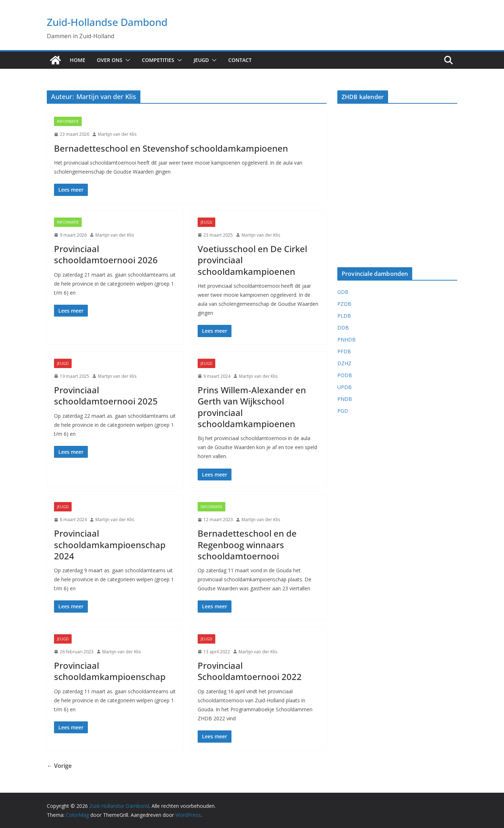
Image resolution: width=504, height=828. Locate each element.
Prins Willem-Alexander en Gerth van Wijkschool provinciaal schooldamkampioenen (252, 407)
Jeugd (201, 60)
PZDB (344, 304)
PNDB (345, 399)
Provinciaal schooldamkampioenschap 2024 (110, 544)
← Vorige (59, 766)
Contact (240, 60)
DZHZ (344, 363)
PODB (345, 375)
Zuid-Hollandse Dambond (107, 22)
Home (78, 60)
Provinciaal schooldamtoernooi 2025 (106, 395)
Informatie (68, 121)
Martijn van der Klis (117, 134)
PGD (343, 411)
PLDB (344, 316)
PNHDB (346, 339)
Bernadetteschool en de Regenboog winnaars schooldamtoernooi (247, 544)
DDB (343, 328)
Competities (158, 60)
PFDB (344, 351)
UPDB (345, 387)
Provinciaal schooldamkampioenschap (110, 671)
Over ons (110, 60)
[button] (126, 60)
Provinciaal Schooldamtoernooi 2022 (250, 671)
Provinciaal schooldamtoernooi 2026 (106, 254)
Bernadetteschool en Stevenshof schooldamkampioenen (171, 148)
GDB (343, 292)
